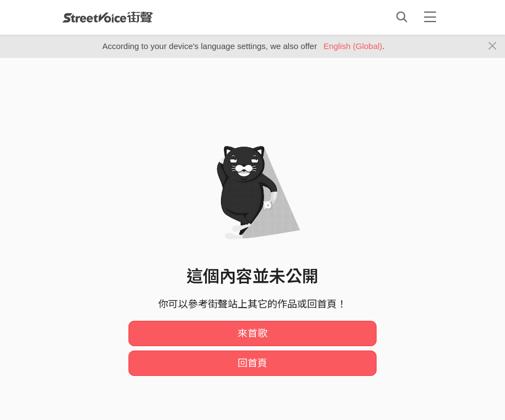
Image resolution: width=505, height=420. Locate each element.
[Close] (493, 46)
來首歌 (253, 333)
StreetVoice (108, 17)
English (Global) (353, 46)
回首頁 (253, 363)
